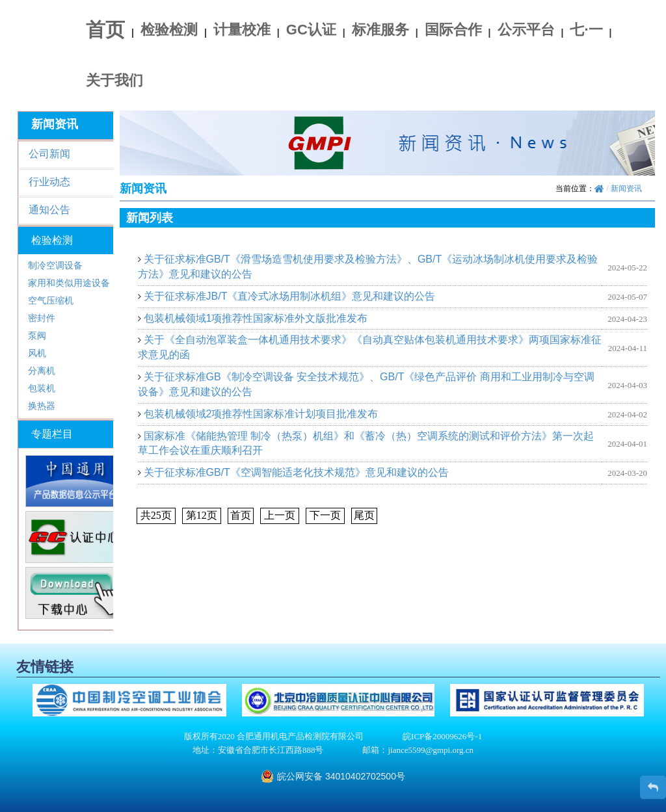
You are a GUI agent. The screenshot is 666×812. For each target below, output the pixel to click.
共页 (156, 515)
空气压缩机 (51, 300)
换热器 (42, 406)
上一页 (280, 515)
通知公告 (49, 210)
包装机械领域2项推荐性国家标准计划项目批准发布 (261, 414)
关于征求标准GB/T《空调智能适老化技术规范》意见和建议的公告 (296, 472)
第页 (202, 515)
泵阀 (37, 335)
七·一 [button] (586, 30)
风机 (37, 353)
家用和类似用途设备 (69, 283)
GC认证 (311, 30)
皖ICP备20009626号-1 (442, 736)
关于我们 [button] (114, 80)
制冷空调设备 (55, 265)
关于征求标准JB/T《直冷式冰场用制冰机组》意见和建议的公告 (290, 296)
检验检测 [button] (169, 30)
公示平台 (526, 30)
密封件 (42, 318)
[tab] (74, 241)
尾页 (364, 515)
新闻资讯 (626, 189)
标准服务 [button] (380, 30)
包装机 (42, 388)
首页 (105, 30)
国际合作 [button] (453, 30)
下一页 (325, 515)
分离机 (42, 371)
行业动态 (49, 182)
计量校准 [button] (242, 30)
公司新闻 (49, 154)
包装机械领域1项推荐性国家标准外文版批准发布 (256, 318)
